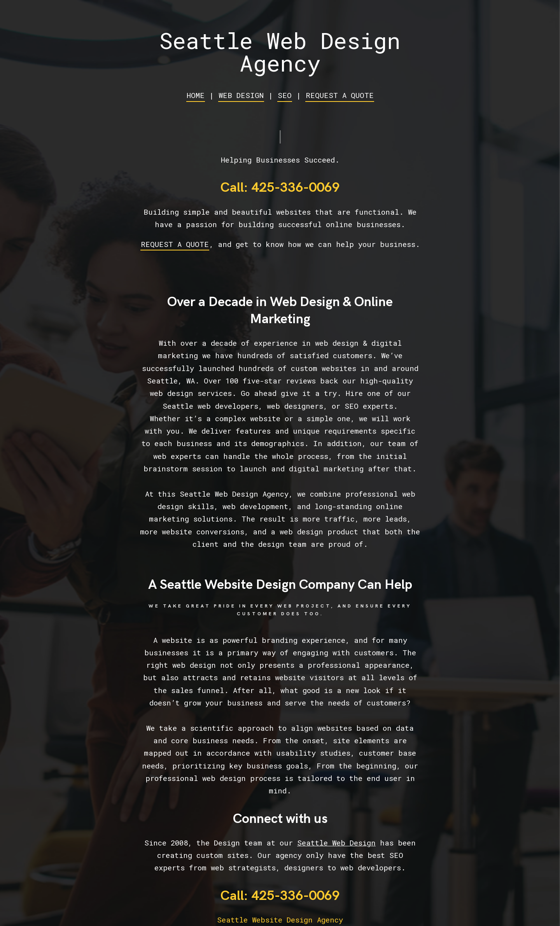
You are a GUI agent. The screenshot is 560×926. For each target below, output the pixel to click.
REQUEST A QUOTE (340, 95)
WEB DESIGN (241, 95)
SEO (285, 95)
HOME (196, 95)
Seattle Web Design (336, 843)
